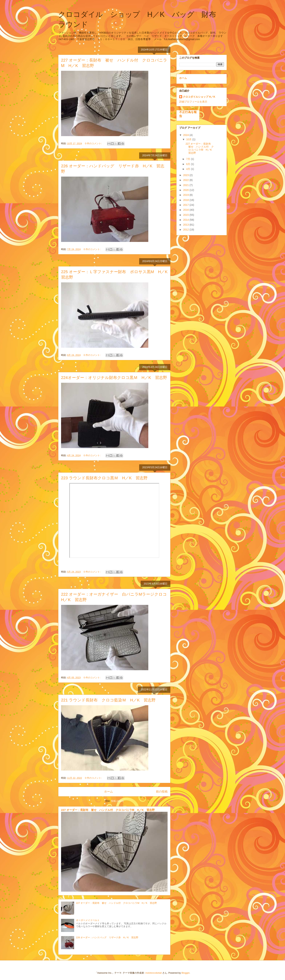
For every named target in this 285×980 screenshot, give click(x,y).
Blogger (185, 973)
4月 (188, 169)
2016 (186, 210)
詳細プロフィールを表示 (193, 102)
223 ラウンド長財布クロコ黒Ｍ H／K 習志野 (104, 478)
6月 (188, 164)
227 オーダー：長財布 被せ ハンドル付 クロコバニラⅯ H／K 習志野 (108, 810)
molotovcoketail (154, 973)
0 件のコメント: (94, 143)
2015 (186, 215)
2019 (186, 195)
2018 (186, 200)
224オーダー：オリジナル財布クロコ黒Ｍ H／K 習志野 (114, 378)
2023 (186, 175)
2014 (186, 220)
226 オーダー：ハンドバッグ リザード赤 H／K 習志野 (107, 937)
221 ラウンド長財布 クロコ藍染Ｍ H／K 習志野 (108, 700)
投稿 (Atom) (117, 801)
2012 (186, 230)
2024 (186, 135)
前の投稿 (162, 792)
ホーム (109, 792)
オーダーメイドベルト (88, 920)
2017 (186, 205)
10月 (189, 139)
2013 (186, 225)
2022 (186, 180)
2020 (186, 190)
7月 (188, 159)
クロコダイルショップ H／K (199, 97)
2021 (186, 185)
